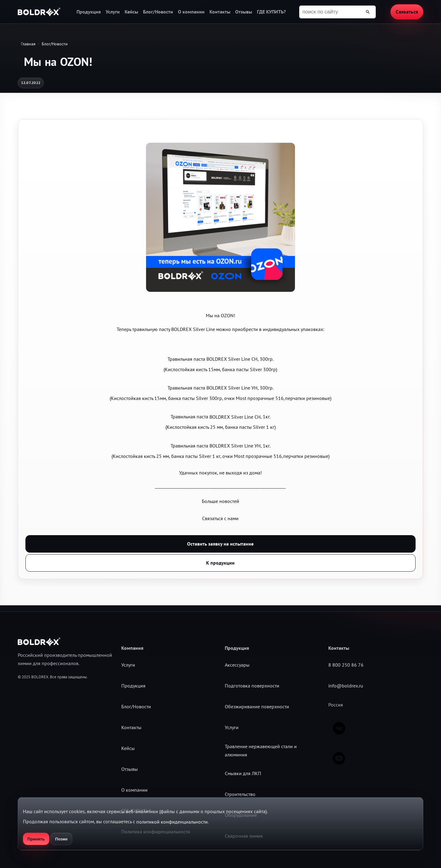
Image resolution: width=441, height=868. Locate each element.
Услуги (113, 12)
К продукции (220, 563)
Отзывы (244, 12)
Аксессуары (237, 665)
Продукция (89, 12)
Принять (36, 839)
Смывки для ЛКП (243, 773)
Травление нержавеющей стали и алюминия (261, 750)
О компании (191, 12)
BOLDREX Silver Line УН (232, 388)
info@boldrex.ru (346, 686)
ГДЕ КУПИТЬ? (271, 12)
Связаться (407, 12)
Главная (28, 44)
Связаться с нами (220, 518)
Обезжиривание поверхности (257, 706)
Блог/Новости (158, 12)
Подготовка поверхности (252, 686)
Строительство (240, 794)
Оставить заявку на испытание (220, 544)
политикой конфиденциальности (172, 822)
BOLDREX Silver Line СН (232, 359)
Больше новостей (221, 501)
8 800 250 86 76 (346, 665)
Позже (61, 839)
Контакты (220, 12)
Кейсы (131, 12)
